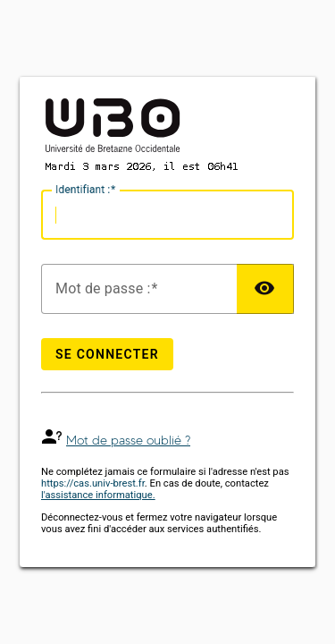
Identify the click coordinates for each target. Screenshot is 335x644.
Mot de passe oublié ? (128, 441)
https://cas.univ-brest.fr (93, 483)
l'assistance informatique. (98, 495)
